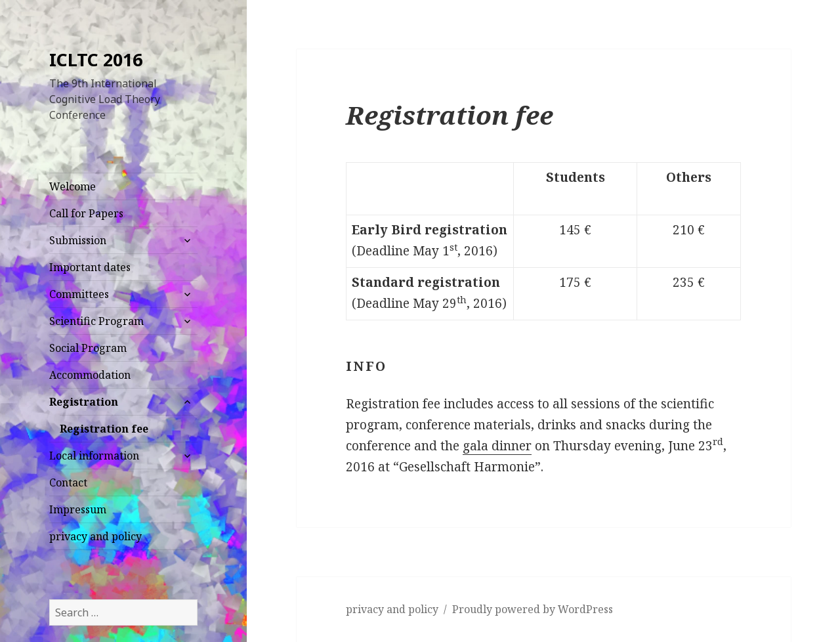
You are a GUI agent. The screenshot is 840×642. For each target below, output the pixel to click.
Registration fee (104, 429)
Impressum (78, 509)
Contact (68, 482)
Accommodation (90, 375)
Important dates (90, 267)
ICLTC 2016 (96, 59)
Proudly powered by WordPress (533, 609)
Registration (84, 402)
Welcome (73, 186)
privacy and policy (95, 536)
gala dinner (497, 446)
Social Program (88, 348)
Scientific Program (96, 321)
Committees (79, 294)
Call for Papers (86, 213)
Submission (78, 240)
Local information (94, 456)
